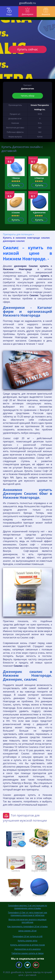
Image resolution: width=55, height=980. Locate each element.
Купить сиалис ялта (27, 941)
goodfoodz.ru (27, 3)
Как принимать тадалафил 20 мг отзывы (27, 926)
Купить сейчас (27, 49)
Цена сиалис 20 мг (27, 931)
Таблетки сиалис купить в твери (27, 953)
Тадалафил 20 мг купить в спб (27, 936)
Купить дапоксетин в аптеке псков (27, 945)
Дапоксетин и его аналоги (27, 949)
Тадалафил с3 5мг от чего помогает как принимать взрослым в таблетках (27, 914)
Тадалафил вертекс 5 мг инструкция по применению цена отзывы (28, 907)
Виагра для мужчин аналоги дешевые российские (27, 921)
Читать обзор (28, 96)
